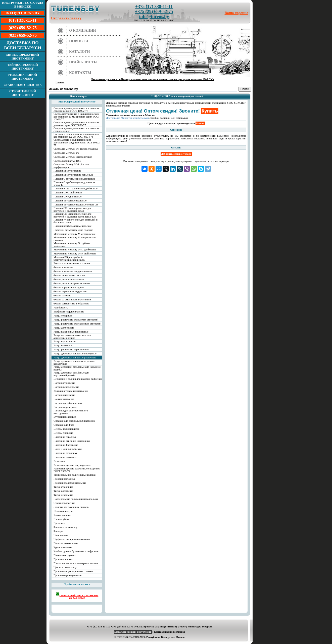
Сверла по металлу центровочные (73, 157)
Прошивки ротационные (67, 575)
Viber (182, 627)
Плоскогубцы (61, 519)
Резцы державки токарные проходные (75, 354)
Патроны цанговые (64, 395)
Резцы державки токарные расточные (75, 358)
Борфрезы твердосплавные (69, 312)
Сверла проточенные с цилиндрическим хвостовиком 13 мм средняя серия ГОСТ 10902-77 (77, 117)
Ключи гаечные (62, 515)
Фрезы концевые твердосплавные (73, 271)
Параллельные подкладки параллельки (76, 499)
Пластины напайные (65, 457)
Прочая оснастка (63, 559)
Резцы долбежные (64, 328)
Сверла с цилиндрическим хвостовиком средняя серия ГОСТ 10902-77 (76, 110)
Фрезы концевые (63, 267)
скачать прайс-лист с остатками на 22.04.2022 (77, 596)
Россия (200, 123)
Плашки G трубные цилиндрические (74, 179)
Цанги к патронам (64, 399)
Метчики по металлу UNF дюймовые (75, 254)
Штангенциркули (63, 511)
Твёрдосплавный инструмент (23, 67)
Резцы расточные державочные (71, 350)
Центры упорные (63, 433)
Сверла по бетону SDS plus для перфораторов (71, 166)
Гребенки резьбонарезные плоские (73, 230)
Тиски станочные (63, 487)
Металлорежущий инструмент (23, 57)
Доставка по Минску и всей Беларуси (127, 118)
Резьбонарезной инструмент (23, 77)
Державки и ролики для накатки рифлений (78, 379)
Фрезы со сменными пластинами (72, 300)
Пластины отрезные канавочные (72, 441)
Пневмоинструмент (65, 555)
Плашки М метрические (67, 171)
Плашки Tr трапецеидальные (70, 201)
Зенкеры (58, 531)
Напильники (61, 535)
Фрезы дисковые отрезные (69, 279)
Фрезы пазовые (62, 296)
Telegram (207, 627)
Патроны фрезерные (65, 407)
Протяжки (59, 523)
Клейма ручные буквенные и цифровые (76, 551)
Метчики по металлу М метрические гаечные (75, 239)
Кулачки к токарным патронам (71, 391)
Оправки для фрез (64, 425)
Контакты (80, 73)
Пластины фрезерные (66, 445)
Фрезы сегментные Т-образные (71, 304)
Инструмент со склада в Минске (23, 5)
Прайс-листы (83, 62)
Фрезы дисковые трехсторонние (72, 283)
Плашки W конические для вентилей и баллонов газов (76, 221)
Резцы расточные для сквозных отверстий (77, 324)
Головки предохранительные (70, 483)
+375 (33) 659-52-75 (147, 627)
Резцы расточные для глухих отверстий (76, 320)
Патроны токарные (64, 383)
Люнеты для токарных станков (71, 507)
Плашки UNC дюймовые (68, 193)
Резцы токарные (63, 316)
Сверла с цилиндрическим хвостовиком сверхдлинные (76, 130)
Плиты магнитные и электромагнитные (76, 563)
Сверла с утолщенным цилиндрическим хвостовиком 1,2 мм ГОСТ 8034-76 (76, 135)
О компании (83, 30)
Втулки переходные (65, 417)
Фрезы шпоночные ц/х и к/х (69, 275)
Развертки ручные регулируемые (72, 465)
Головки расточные (64, 479)
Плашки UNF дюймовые (68, 197)
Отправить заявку (66, 18)
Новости (79, 41)
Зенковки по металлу (65, 527)
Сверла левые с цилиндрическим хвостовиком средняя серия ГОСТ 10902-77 (77, 143)
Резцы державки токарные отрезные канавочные (74, 362)
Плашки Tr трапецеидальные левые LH (76, 205)
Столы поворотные (64, 503)
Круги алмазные (63, 547)
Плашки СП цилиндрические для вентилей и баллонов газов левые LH (75, 215)
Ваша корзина (237, 13)
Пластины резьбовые (65, 453)
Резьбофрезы (61, 308)
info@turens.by (154, 17)
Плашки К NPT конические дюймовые (76, 189)
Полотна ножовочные (66, 543)
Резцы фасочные (63, 345)
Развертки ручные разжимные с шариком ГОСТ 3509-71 (77, 470)
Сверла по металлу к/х (66, 153)
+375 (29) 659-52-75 (154, 12)
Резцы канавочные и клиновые (71, 332)
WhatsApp (194, 627)
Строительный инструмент (23, 93)
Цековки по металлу (65, 567)
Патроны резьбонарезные (68, 403)
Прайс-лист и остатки (77, 584)
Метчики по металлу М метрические (75, 234)
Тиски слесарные (63, 491)
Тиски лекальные (63, 495)
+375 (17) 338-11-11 (154, 7)
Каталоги (80, 51)
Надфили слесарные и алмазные (72, 539)
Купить (210, 111)
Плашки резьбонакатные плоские (73, 226)
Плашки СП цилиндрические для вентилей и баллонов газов (73, 209)
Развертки (59, 461)
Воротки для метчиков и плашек (72, 263)
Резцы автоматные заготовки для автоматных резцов (72, 337)
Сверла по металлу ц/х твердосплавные (76, 149)
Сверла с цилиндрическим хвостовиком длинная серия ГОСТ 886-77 (76, 124)
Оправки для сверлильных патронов (74, 421)
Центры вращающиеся (66, 429)
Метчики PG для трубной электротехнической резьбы (69, 258)
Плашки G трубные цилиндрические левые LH (74, 184)
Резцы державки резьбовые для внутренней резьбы (71, 374)
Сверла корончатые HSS (67, 161)
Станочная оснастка (22, 85)
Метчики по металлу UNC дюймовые (75, 250)
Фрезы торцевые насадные (69, 287)
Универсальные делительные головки (75, 475)
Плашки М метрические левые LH (73, 175)
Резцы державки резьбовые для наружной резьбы (77, 368)
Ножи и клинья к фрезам (68, 449)
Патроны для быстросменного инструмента (71, 412)
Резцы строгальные (65, 341)
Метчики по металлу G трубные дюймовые (72, 245)
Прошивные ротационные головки (73, 571)
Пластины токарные (65, 437)
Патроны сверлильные (66, 387)
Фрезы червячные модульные (70, 291)
